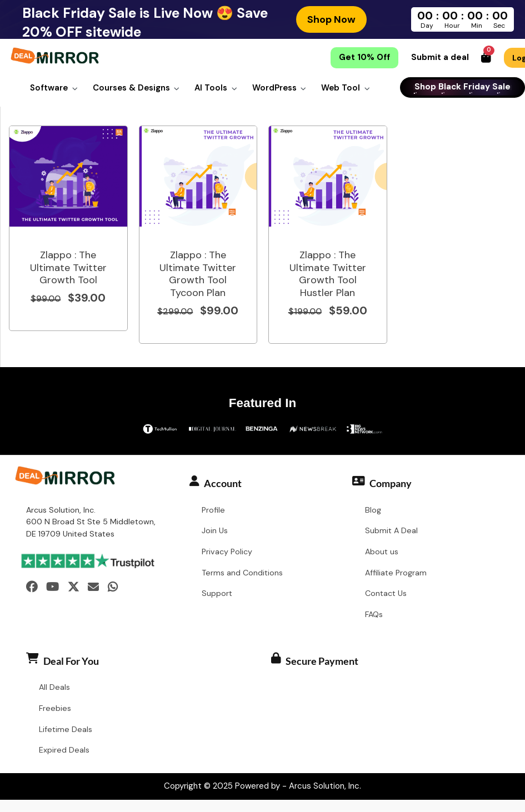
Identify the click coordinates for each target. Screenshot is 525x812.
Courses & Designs (131, 88)
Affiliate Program (396, 573)
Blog (373, 510)
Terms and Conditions (242, 573)
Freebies (55, 709)
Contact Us (386, 594)
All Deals (54, 688)
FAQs (374, 615)
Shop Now (331, 19)
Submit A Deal (391, 532)
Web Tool (341, 88)
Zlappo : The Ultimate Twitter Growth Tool (68, 268)
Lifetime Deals (66, 730)
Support (217, 594)
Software (49, 88)
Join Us (215, 532)
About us (382, 552)
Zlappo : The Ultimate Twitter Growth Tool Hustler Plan (328, 274)
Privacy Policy (227, 552)
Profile (213, 510)
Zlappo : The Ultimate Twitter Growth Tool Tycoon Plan (198, 274)
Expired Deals (64, 751)
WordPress (274, 88)
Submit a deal (440, 58)
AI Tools (211, 88)
